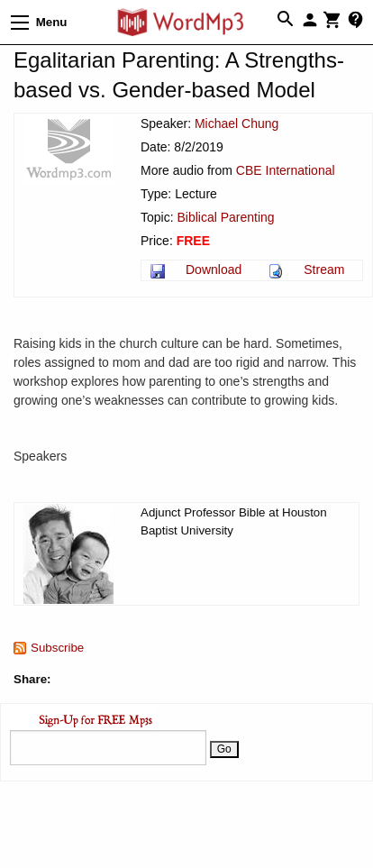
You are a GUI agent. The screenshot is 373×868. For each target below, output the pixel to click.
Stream (324, 270)
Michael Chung (237, 123)
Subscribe (57, 648)
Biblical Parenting (225, 217)
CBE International (286, 170)
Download (214, 270)
